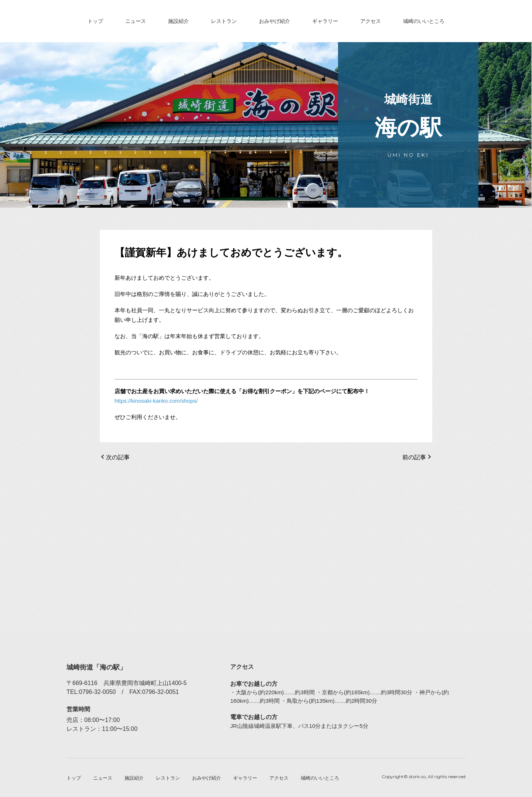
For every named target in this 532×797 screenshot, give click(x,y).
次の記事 (118, 457)
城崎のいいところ (424, 21)
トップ (95, 21)
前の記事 (414, 457)
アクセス (371, 21)
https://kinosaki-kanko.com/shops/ (156, 401)
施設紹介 (178, 21)
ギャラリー (325, 21)
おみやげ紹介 (274, 21)
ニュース (136, 21)
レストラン (224, 21)
